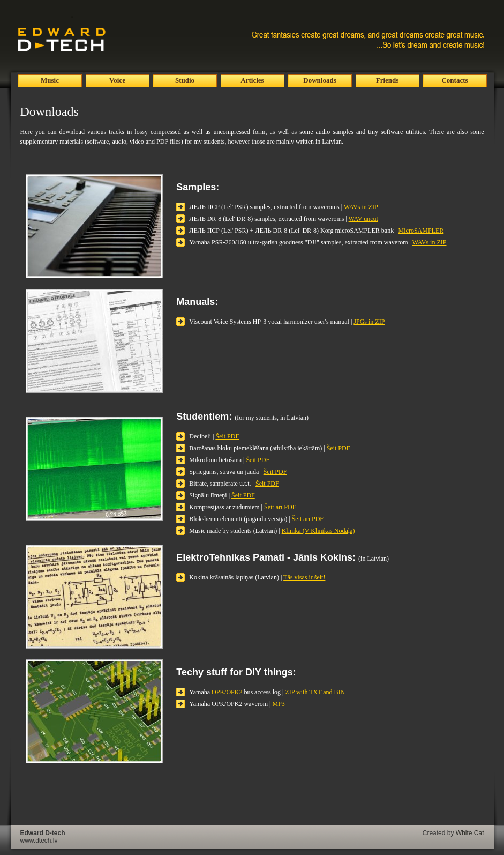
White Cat (470, 833)
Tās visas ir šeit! (304, 577)
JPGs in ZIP (369, 322)
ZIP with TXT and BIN (315, 692)
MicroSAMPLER (421, 231)
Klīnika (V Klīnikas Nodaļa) (318, 531)
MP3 (279, 704)
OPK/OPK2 (227, 692)
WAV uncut (363, 219)
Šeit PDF (227, 436)
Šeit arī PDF (280, 507)
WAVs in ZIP (361, 207)
